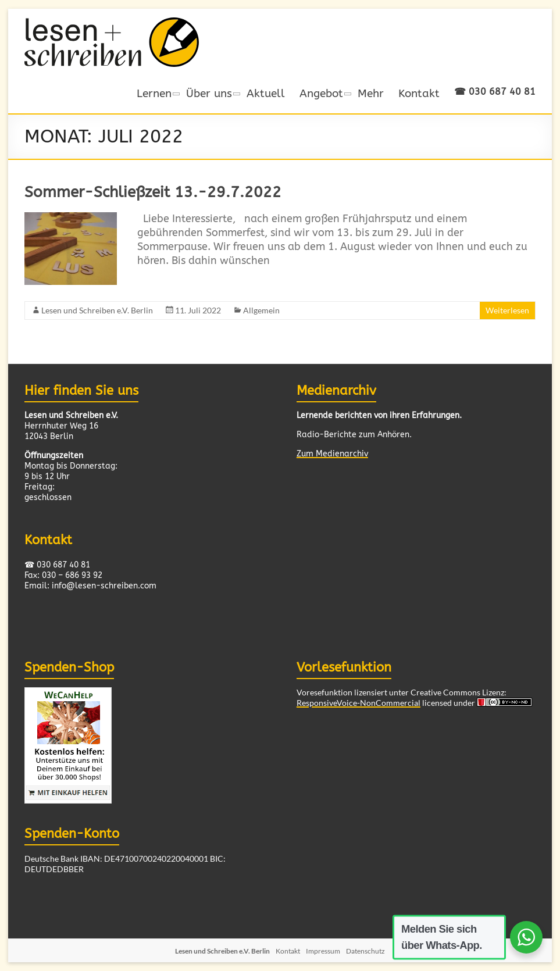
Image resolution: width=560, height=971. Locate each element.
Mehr (371, 93)
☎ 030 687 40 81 (495, 92)
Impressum (323, 951)
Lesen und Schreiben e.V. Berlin (97, 310)
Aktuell (266, 93)
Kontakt (419, 93)
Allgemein (261, 310)
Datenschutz (365, 951)
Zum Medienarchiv (332, 454)
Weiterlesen (507, 310)
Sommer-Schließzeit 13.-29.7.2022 (153, 192)
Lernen (154, 93)
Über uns (209, 93)
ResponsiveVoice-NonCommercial (359, 703)
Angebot (321, 93)
